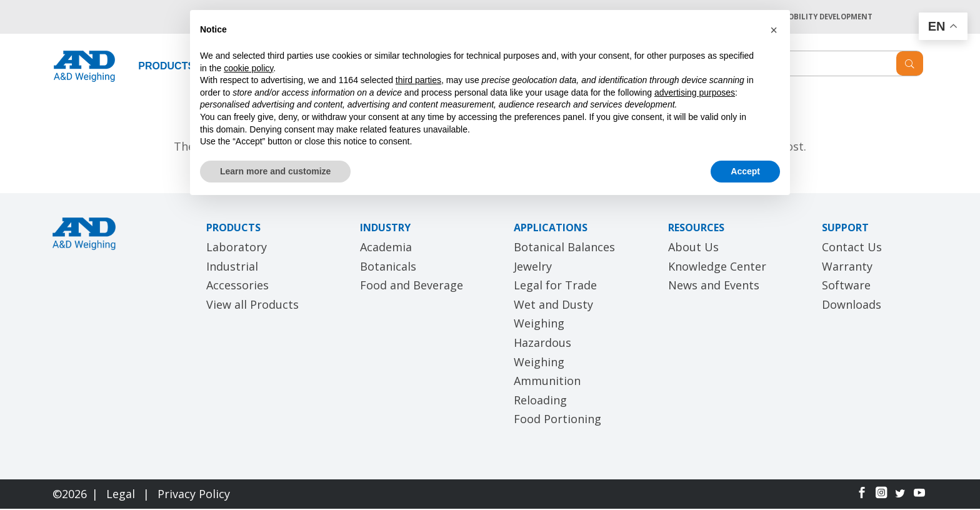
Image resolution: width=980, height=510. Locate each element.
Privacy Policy (194, 495)
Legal (122, 495)
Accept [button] (745, 171)
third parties (418, 80)
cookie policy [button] (248, 68)
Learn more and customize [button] (275, 171)
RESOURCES (696, 229)
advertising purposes (695, 92)
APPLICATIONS (551, 229)
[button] (774, 30)
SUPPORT (845, 229)
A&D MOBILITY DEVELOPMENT (815, 17)
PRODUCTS (166, 67)
